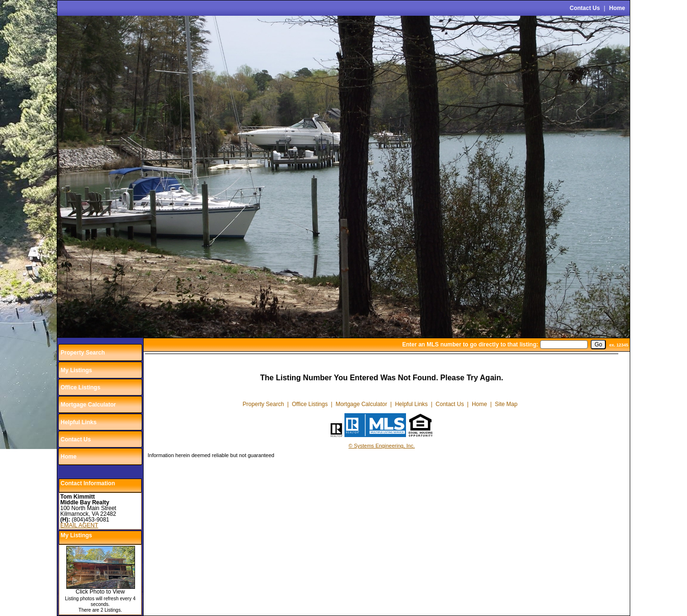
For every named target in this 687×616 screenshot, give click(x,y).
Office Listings (80, 387)
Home (617, 8)
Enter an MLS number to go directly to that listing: (470, 345)
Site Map (506, 404)
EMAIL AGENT (79, 525)
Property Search (83, 353)
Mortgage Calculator (88, 405)
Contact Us (585, 8)
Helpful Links (78, 422)
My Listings (76, 370)
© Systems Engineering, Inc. (382, 446)
